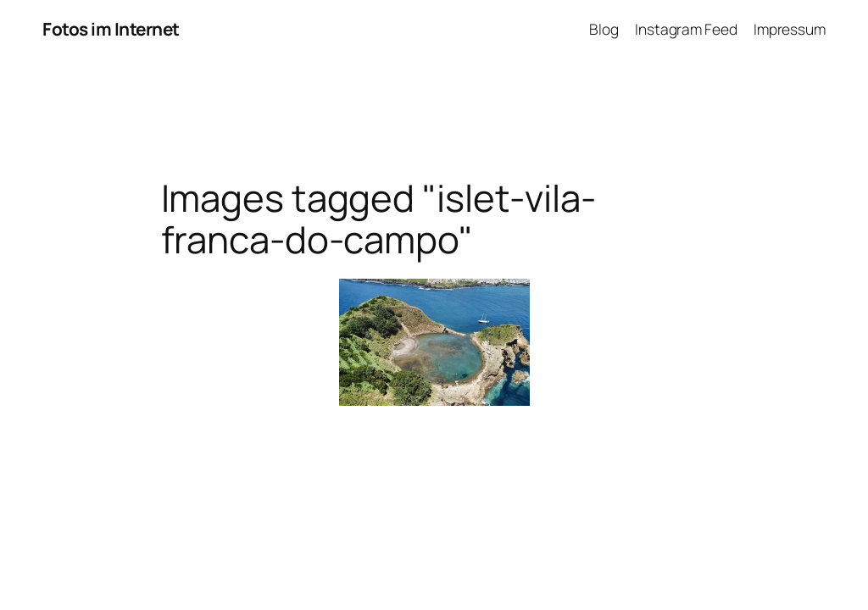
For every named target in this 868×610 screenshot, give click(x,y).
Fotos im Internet (111, 29)
